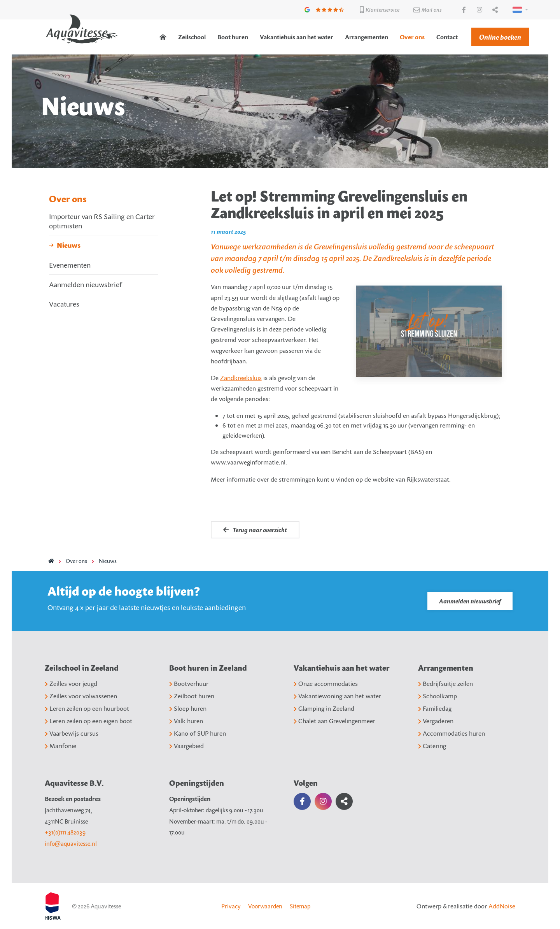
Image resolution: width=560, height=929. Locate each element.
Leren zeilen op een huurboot (87, 708)
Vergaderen (436, 721)
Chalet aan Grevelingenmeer (334, 721)
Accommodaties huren (451, 733)
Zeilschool (192, 37)
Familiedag (435, 708)
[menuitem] (163, 37)
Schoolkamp (437, 696)
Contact (447, 37)
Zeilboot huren (192, 696)
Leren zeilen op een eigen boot (88, 721)
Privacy (231, 906)
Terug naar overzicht (255, 530)
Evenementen (70, 265)
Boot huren (233, 37)
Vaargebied (186, 746)
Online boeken (500, 37)
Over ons (412, 37)
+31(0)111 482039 (65, 832)
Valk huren (186, 721)
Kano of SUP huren (198, 733)
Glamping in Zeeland (324, 708)
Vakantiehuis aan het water (297, 37)
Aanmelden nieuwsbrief (85, 284)
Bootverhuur (189, 684)
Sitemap (300, 906)
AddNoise (502, 906)
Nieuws (69, 245)
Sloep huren (188, 708)
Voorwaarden (265, 906)
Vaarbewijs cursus (72, 733)
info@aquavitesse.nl (71, 843)
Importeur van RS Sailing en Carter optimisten (102, 221)
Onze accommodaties (326, 684)
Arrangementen (367, 37)
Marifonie (60, 746)
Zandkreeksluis (241, 378)
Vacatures (64, 304)
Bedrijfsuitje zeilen (445, 684)
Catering (432, 746)
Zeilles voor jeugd (71, 684)
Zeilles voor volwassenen (81, 696)
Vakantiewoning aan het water (337, 696)
